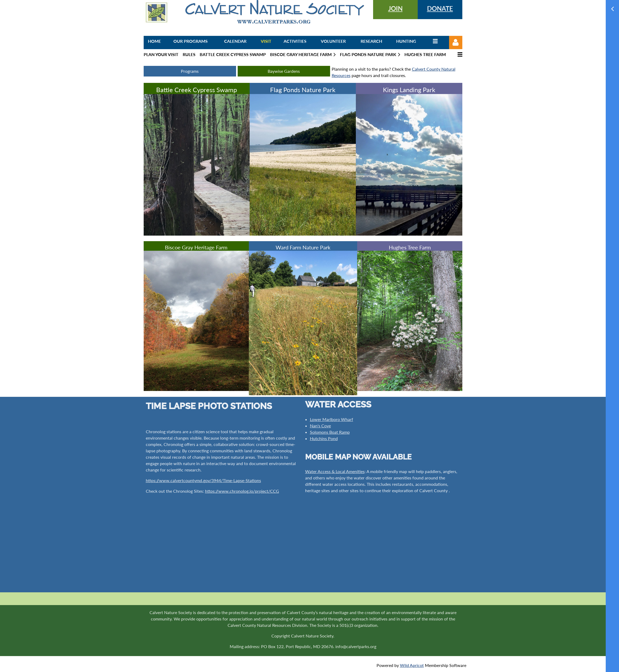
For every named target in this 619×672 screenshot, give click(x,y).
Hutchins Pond (324, 438)
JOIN (395, 8)
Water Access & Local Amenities (335, 471)
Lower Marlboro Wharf (332, 419)
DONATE (440, 8)
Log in (456, 42)
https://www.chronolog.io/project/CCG (242, 491)
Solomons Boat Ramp (330, 432)
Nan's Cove (320, 426)
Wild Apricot (412, 665)
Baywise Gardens (284, 71)
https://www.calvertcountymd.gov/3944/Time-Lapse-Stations (203, 480)
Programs (190, 71)
